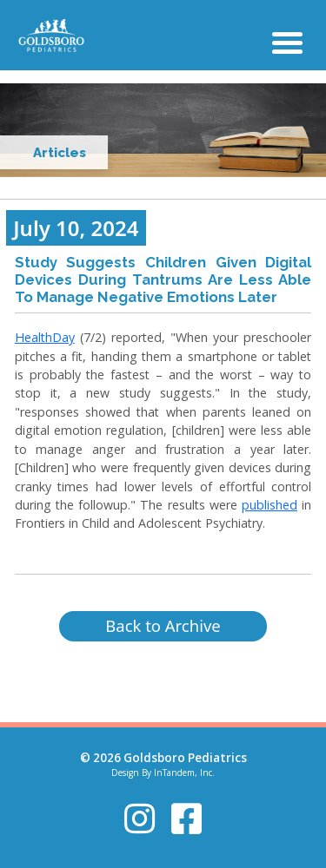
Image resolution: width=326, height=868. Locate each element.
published (269, 505)
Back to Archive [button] (163, 625)
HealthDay (45, 337)
